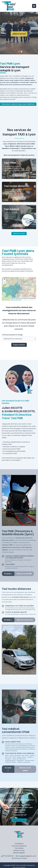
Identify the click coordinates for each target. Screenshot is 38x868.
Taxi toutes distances (19, 846)
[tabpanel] (19, 33)
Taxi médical (19, 848)
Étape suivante (19, 345)
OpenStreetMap (19, 299)
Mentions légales (19, 853)
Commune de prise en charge (12, 335)
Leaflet (12, 299)
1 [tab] (19, 52)
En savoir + (19, 175)
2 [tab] (21, 52)
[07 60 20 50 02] (7, 856)
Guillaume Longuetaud (16, 300)
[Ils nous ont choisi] (19, 858)
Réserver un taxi (19, 234)
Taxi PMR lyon (19, 844)
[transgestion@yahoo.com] (26, 856)
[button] (4, 280)
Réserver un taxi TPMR (19, 39)
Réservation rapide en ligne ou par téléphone (18, 104)
